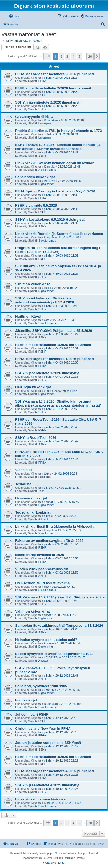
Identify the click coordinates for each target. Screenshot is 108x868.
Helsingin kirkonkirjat (33, 387)
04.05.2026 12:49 (67, 152)
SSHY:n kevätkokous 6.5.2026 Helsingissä (50, 220)
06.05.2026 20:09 (66, 134)
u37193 (49, 488)
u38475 (49, 690)
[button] (47, 56)
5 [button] (79, 56)
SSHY (42, 109)
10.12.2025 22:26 (67, 789)
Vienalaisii (24, 470)
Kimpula (49, 167)
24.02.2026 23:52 (67, 409)
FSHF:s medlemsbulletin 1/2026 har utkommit (53, 345)
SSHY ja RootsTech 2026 (36, 438)
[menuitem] (14, 16)
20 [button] (90, 56)
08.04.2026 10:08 (69, 237)
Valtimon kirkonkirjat (33, 284)
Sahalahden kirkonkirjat (35, 177)
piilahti (48, 78)
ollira (47, 516)
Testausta (23, 484)
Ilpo (46, 587)
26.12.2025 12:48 (69, 690)
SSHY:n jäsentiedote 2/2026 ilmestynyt (47, 102)
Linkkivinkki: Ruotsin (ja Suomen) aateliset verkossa (59, 234)
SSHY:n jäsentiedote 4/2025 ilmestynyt (47, 785)
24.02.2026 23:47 (67, 441)
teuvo (48, 474)
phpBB (51, 853)
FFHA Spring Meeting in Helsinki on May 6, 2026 (55, 191)
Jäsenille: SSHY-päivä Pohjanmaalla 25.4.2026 (54, 331)
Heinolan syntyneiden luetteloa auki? (46, 640)
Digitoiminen (47, 184)
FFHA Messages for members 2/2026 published (55, 74)
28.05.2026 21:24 (67, 78)
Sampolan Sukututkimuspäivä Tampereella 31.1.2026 (59, 626)
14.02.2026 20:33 (65, 516)
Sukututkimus (47, 170)
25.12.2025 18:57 (73, 704)
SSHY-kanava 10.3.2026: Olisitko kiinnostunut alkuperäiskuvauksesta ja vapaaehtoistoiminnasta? (58, 403)
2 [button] (61, 56)
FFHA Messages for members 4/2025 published (55, 771)
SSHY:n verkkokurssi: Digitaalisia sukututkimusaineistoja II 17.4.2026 (45, 300)
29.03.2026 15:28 (66, 288)
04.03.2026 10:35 (67, 377)
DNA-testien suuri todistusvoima (42, 583)
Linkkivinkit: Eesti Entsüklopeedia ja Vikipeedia (55, 526)
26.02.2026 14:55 (66, 391)
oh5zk (48, 134)
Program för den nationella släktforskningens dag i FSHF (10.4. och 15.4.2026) (58, 250)
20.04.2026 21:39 (67, 195)
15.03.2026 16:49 (64, 320)
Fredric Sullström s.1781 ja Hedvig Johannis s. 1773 (59, 131)
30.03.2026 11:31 (67, 255)
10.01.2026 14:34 (69, 643)
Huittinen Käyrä (28, 316)
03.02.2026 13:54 (67, 544)
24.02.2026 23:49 (67, 427)
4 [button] (73, 56)
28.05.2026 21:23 (67, 92)
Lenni (48, 391)
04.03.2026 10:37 (67, 348)
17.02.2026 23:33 (69, 488)
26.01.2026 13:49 (67, 601)
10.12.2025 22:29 (67, 760)
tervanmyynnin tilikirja (34, 117)
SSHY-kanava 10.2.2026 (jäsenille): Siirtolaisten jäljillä (60, 597)
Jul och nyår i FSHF (32, 714)
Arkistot (43, 519)
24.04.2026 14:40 (70, 181)
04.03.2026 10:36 (67, 362)
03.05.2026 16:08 (69, 167)
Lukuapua (45, 123)
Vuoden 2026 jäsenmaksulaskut (42, 569)
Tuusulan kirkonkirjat (33, 512)
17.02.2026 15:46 (67, 502)
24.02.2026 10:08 (66, 474)
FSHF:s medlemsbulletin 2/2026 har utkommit (53, 88)
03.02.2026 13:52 (67, 573)
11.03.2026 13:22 (67, 334)
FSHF (42, 95)
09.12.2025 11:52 (69, 803)
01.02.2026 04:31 (63, 587)
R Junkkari (51, 120)
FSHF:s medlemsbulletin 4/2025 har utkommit (53, 757)
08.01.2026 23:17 (73, 657)
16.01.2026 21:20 (67, 629)
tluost (47, 288)
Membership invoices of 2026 (40, 555)
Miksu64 (49, 181)
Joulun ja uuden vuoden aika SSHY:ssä (48, 743)
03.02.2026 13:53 (67, 558)
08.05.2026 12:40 (73, 120)
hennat (49, 502)
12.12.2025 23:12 (67, 746)
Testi (41, 491)
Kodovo (49, 643)
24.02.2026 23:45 (67, 459)
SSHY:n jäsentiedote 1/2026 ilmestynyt (47, 373)
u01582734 (51, 657)
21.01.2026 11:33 (66, 615)
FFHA (42, 81)
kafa (47, 320)
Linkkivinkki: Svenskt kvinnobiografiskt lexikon (55, 163)
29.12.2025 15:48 (67, 676)
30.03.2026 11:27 (67, 274)
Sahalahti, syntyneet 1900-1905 (41, 686)
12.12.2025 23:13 (67, 718)
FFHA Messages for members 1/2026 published (55, 359)
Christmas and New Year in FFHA (43, 729)
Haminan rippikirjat (31, 498)
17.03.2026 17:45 (67, 306)
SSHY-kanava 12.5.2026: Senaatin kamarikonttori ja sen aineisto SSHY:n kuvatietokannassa (58, 147)
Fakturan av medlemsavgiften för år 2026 (49, 541)
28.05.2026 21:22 (67, 106)
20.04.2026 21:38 (67, 209)
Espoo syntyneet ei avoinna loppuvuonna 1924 (54, 654)
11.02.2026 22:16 (69, 530)
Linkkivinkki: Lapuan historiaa (40, 799)
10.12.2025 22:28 (67, 775)
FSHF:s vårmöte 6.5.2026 (36, 205)
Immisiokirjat (26, 700)
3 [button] (67, 56)
